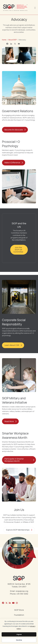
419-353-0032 (22, 594)
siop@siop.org (22, 591)
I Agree (19, 634)
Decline (19, 640)
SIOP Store (19, 610)
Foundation (19, 615)
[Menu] (35, 8)
